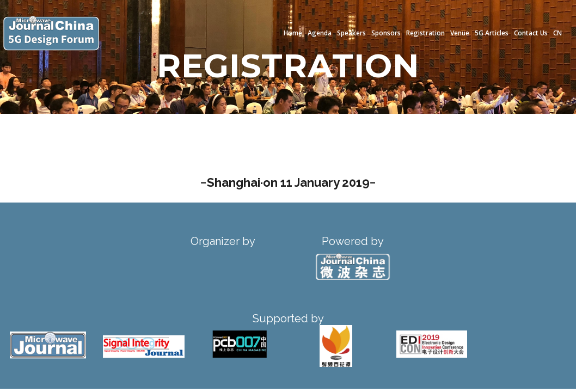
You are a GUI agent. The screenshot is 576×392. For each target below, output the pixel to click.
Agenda (320, 33)
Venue (460, 33)
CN (557, 33)
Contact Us (531, 33)
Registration (425, 33)
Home (293, 33)
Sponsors (386, 33)
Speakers (351, 33)
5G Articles (492, 33)
